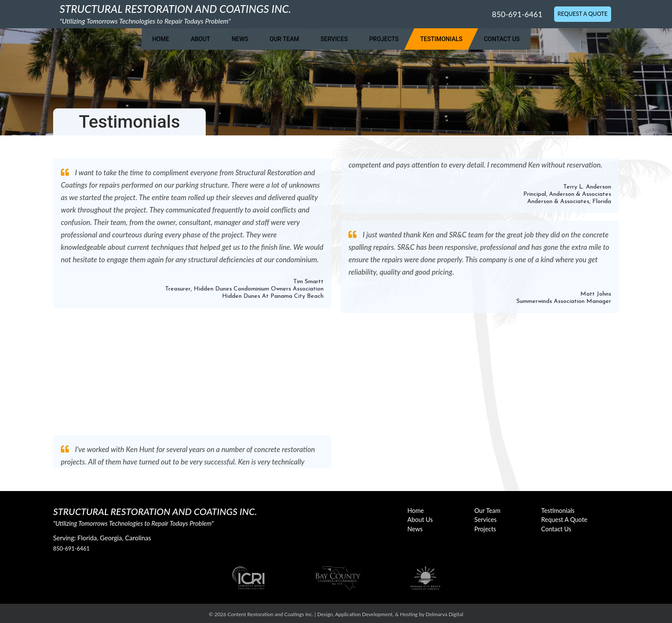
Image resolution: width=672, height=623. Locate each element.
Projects (384, 39)
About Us (420, 520)
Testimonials (441, 39)
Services (334, 39)
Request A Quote (583, 14)
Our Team (284, 39)
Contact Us (502, 39)
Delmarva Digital (444, 614)
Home (161, 39)
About (200, 39)
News (240, 39)
